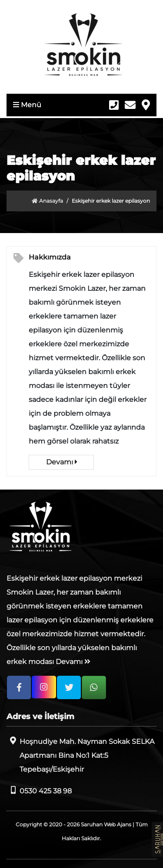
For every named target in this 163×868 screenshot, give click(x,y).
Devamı (62, 462)
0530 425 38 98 (39, 791)
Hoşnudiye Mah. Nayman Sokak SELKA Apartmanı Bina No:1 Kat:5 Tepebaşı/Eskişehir (80, 755)
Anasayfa (47, 201)
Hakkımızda (50, 257)
